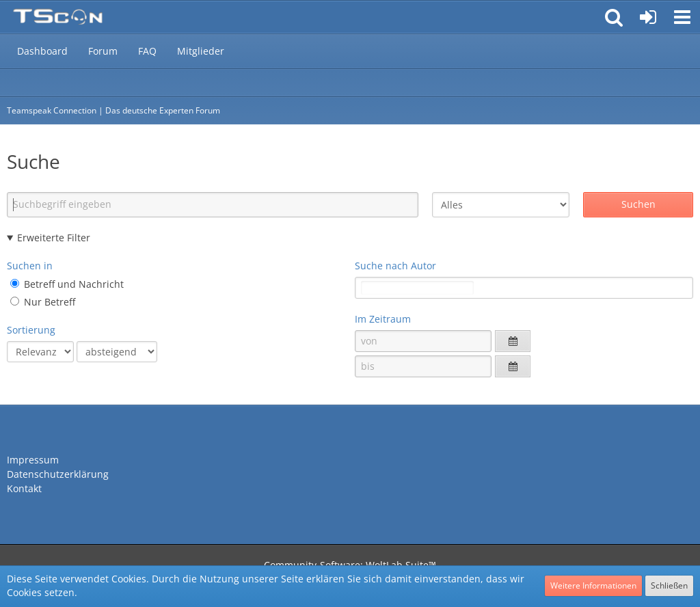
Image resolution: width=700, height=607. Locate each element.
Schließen (669, 585)
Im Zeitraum (383, 319)
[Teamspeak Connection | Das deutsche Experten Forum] (58, 17)
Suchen (638, 204)
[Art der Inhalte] (501, 205)
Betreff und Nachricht (67, 284)
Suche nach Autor (395, 266)
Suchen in (30, 266)
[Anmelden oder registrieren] (648, 17)
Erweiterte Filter (54, 238)
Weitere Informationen (593, 585)
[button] (682, 17)
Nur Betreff (43, 302)
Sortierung (31, 330)
